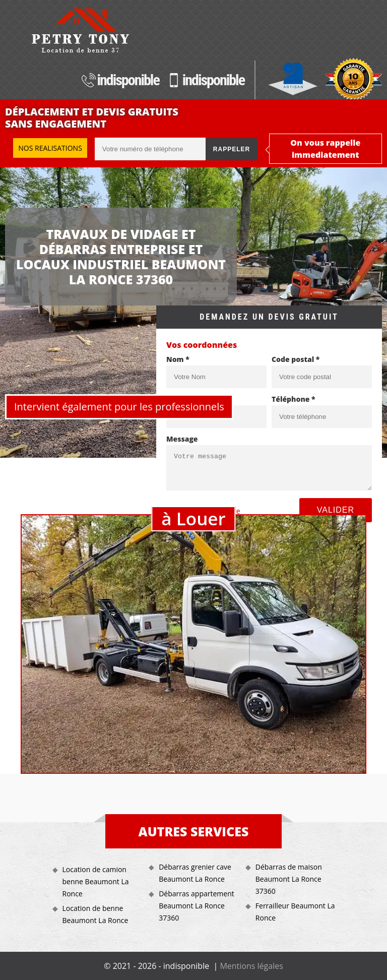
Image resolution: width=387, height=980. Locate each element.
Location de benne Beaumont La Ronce (95, 914)
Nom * (178, 359)
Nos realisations (50, 148)
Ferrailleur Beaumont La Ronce (295, 912)
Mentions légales (251, 966)
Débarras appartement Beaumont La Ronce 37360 (197, 906)
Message (182, 439)
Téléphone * (294, 399)
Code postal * (296, 359)
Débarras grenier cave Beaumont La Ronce (195, 873)
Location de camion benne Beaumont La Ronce (96, 881)
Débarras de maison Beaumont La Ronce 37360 (289, 879)
